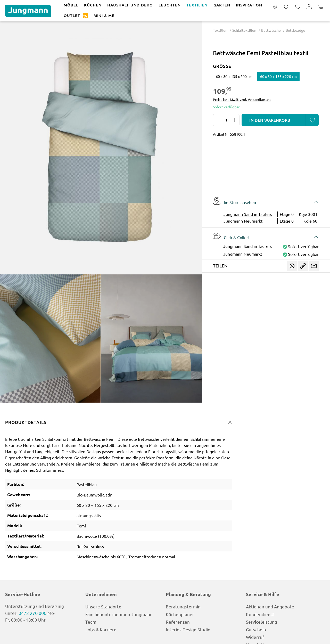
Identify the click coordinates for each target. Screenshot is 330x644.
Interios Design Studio (188, 629)
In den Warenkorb (270, 120)
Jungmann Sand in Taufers (248, 214)
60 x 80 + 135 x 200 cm (234, 76)
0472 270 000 (32, 613)
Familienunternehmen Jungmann (119, 614)
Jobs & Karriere (101, 629)
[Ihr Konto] (309, 7)
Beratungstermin (183, 606)
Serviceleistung (262, 622)
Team (91, 622)
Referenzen (178, 622)
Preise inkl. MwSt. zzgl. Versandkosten (242, 99)
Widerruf (255, 637)
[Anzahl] (226, 120)
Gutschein (256, 629)
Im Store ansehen (234, 201)
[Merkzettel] (298, 7)
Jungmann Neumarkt (243, 221)
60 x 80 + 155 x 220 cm (278, 76)
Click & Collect (231, 236)
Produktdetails (26, 422)
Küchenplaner (180, 614)
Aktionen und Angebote (270, 606)
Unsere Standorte (103, 606)
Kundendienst (260, 614)
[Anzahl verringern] (218, 120)
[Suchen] (286, 7)
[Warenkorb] (320, 7)
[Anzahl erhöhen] (235, 120)
